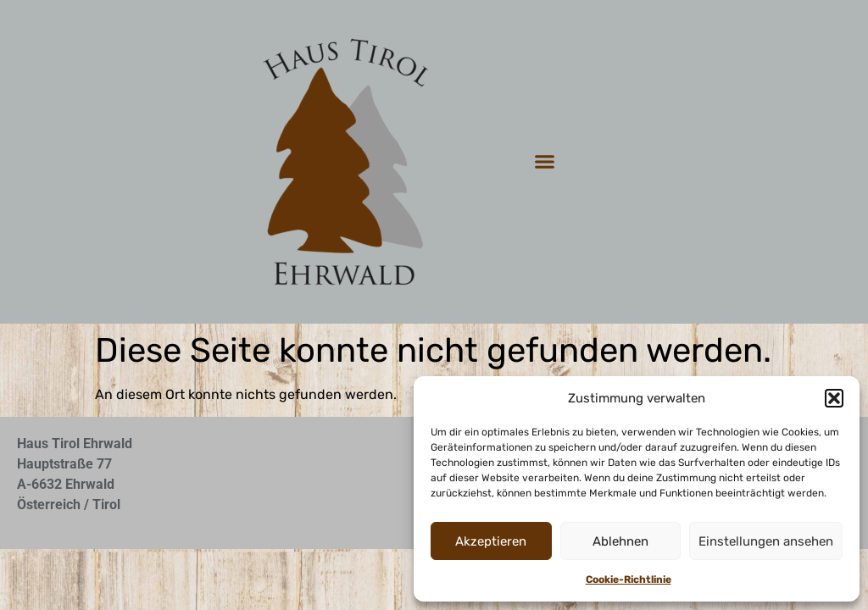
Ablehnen (620, 541)
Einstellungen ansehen (766, 541)
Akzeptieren (491, 541)
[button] (834, 398)
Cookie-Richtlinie (629, 579)
